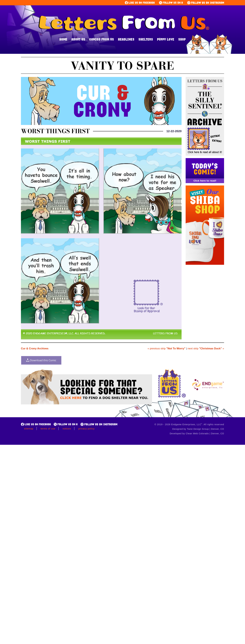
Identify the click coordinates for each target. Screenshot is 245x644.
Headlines (126, 39)
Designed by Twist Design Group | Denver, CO (198, 429)
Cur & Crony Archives (35, 349)
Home (63, 39)
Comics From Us (102, 39)
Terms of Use (48, 429)
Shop (182, 39)
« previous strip (166, 349)
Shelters (146, 39)
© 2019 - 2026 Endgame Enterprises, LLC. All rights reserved (189, 424)
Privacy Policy (86, 429)
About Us (78, 39)
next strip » (206, 349)
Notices (67, 429)
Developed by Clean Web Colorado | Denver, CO (197, 434)
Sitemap (29, 429)
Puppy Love (166, 39)
